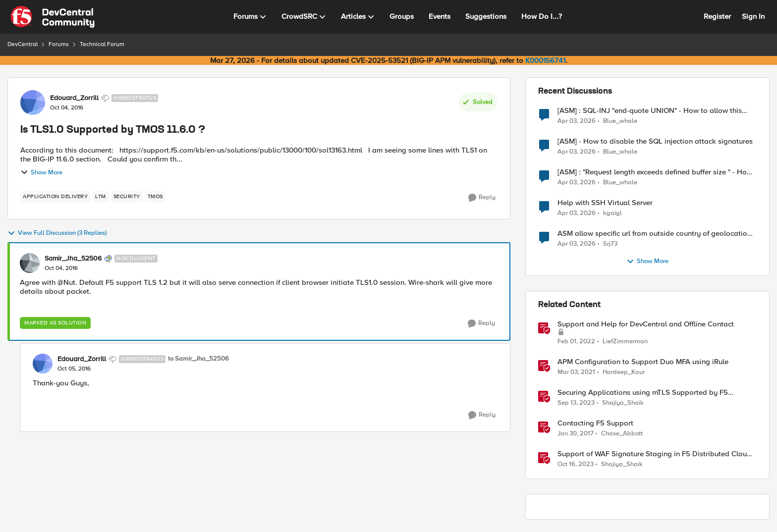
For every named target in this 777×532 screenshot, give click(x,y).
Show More (41, 172)
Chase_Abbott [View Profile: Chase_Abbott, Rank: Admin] (622, 434)
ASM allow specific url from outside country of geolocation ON (654, 234)
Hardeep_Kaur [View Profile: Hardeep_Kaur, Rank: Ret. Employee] (624, 372)
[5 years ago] (576, 372)
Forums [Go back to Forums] (59, 44)
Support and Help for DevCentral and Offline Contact (646, 324)
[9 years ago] (576, 434)
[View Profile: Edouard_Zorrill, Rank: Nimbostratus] (33, 103)
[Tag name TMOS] (155, 197)
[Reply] (482, 198)
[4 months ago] (577, 121)
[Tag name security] (127, 197)
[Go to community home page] (53, 17)
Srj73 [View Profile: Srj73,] (610, 244)
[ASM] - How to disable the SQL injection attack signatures (655, 141)
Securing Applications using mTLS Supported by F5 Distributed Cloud (643, 393)
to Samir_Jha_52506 (198, 359)
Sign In (753, 16)
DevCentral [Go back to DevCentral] (23, 44)
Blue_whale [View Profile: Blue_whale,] (620, 121)
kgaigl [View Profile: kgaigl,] (612, 213)
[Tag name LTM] (101, 197)
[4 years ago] (576, 342)
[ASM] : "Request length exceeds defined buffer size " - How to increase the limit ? (655, 172)
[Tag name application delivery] (55, 197)
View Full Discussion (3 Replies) (57, 233)
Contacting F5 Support (595, 423)
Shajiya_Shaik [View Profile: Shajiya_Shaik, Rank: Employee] (623, 403)
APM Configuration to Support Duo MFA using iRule (643, 362)
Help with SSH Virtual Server (605, 203)
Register (717, 16)
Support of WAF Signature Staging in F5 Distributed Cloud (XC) (654, 454)
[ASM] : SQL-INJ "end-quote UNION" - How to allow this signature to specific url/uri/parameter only (650, 111)
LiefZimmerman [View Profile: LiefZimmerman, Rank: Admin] (625, 342)
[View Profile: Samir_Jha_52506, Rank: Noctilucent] (30, 263)
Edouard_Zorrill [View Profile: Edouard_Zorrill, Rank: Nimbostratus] (74, 98)
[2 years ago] (576, 403)
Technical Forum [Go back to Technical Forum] (102, 44)
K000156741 (545, 60)
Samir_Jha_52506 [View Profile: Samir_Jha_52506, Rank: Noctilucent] (73, 259)
